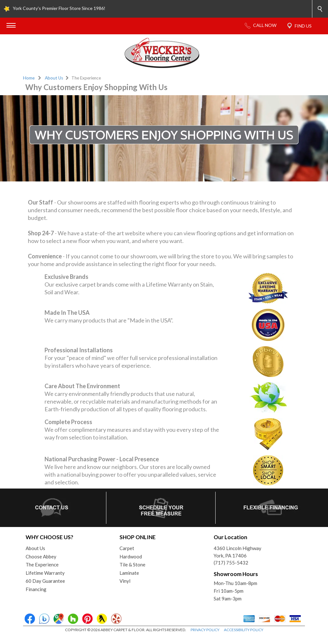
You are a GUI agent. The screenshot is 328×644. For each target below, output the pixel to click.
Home (29, 78)
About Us (54, 78)
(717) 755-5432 (231, 563)
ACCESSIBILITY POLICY (244, 630)
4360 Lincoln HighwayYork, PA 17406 (238, 552)
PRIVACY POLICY (205, 630)
